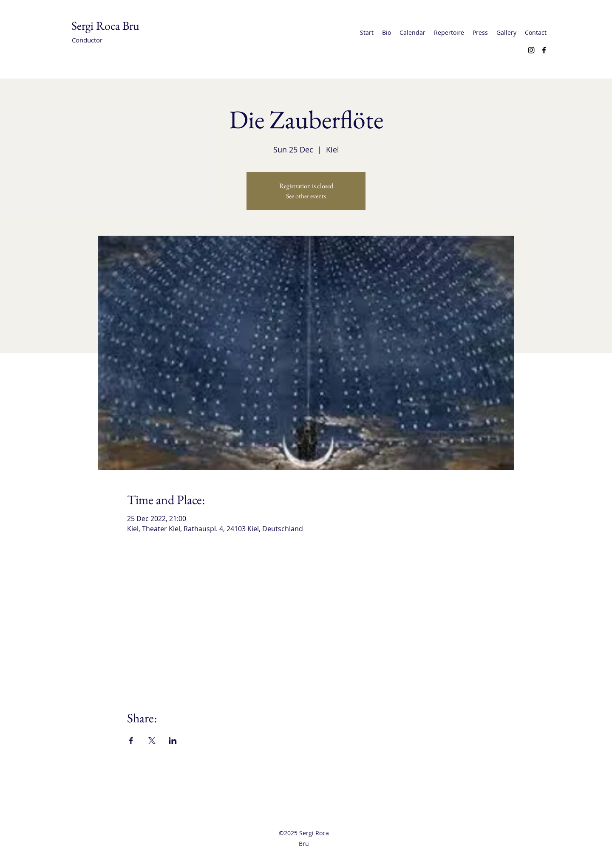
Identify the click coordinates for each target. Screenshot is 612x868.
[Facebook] (544, 50)
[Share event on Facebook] (131, 741)
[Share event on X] (152, 741)
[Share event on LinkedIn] (173, 741)
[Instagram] (531, 50)
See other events (306, 196)
